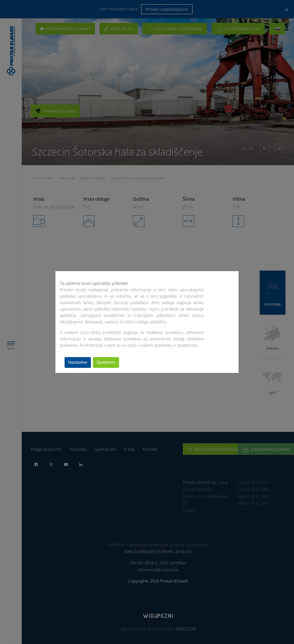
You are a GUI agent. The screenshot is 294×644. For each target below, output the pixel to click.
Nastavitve (79, 362)
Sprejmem (108, 362)
